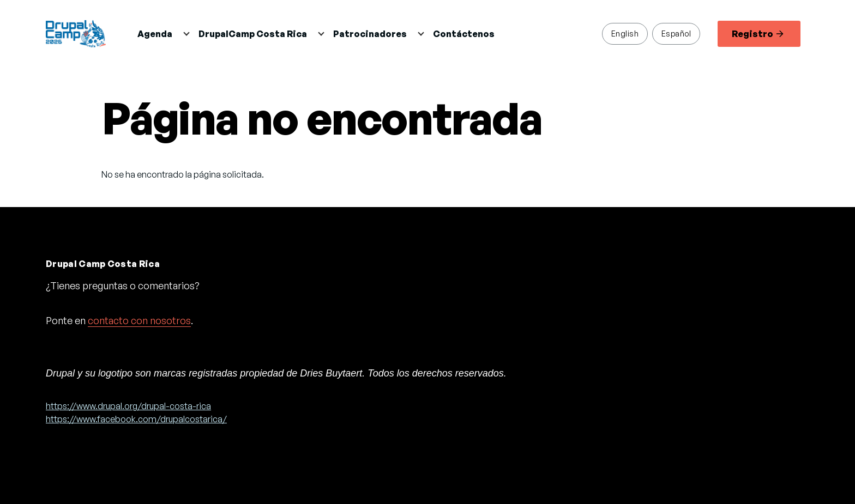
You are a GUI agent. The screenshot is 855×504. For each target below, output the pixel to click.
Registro (758, 34)
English (625, 33)
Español (676, 33)
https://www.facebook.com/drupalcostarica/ (136, 419)
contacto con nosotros (139, 320)
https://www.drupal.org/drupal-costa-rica (128, 406)
